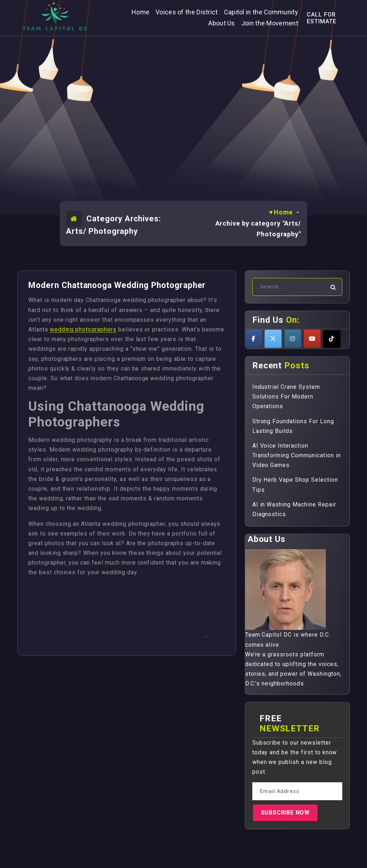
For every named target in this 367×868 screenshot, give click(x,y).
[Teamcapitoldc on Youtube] (312, 339)
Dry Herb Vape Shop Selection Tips (295, 485)
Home (283, 212)
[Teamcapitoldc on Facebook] (254, 339)
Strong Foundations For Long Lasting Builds (293, 426)
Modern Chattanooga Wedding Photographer (117, 285)
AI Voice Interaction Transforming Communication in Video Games (297, 455)
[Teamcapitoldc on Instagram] (293, 339)
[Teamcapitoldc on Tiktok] (332, 339)
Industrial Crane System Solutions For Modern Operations (286, 397)
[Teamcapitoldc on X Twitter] (273, 339)
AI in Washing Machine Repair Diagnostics (294, 509)
